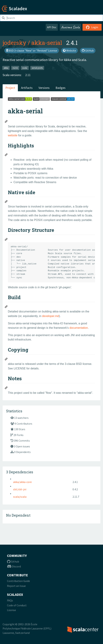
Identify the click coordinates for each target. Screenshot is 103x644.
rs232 (15, 68)
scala (25, 68)
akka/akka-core (22, 482)
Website (69, 50)
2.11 (28, 75)
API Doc (52, 27)
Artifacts (27, 88)
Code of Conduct (17, 605)
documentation (79, 328)
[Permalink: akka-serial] (6, 122)
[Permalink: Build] (6, 307)
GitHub (88, 50)
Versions (44, 88)
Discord (14, 566)
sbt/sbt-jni (20, 489)
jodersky (14, 43)
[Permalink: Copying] (6, 360)
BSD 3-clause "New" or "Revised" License (32, 50)
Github (13, 561)
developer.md (50, 316)
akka (6, 68)
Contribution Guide (18, 581)
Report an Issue (16, 586)
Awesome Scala (70, 27)
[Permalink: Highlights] (6, 155)
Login (92, 27)
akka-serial (47, 43)
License (11, 610)
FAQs (10, 600)
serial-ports (37, 68)
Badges (61, 88)
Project (10, 88)
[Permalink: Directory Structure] (6, 240)
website (13, 135)
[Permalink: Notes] (6, 388)
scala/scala (20, 497)
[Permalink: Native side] (6, 202)
